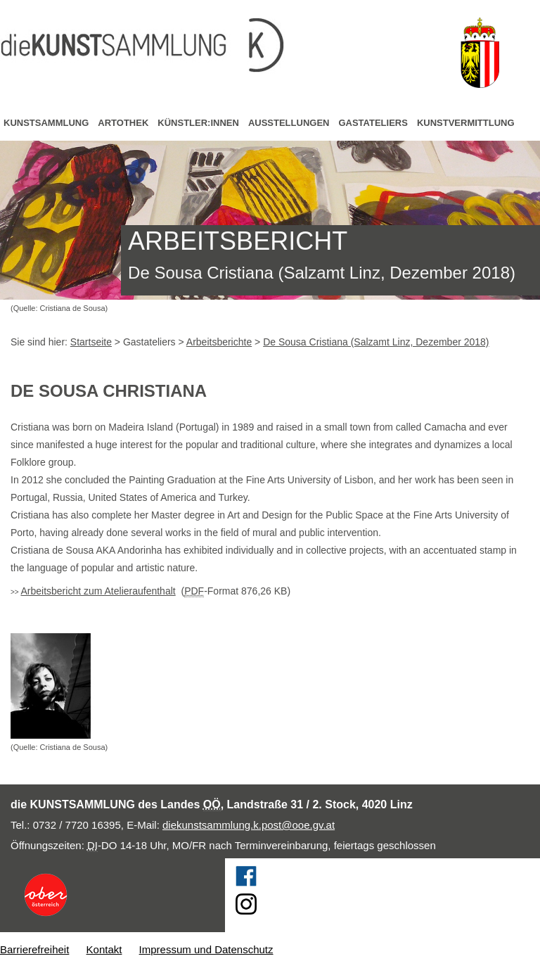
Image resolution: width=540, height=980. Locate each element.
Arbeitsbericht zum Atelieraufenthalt (98, 591)
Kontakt (104, 949)
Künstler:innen (198, 123)
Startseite (91, 342)
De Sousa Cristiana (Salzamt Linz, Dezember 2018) (376, 342)
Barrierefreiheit (34, 949)
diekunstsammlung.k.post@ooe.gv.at (249, 825)
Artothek (123, 123)
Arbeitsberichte (219, 342)
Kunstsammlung (46, 123)
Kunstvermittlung (466, 123)
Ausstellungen (289, 123)
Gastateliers (373, 123)
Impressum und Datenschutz (206, 949)
